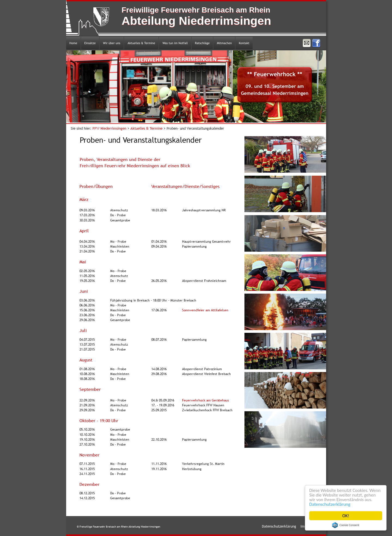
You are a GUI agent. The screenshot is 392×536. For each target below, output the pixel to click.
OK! (346, 516)
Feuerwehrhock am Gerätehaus (206, 400)
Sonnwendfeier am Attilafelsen (205, 310)
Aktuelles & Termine (147, 128)
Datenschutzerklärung (330, 504)
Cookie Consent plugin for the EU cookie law (346, 525)
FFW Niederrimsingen (110, 128)
